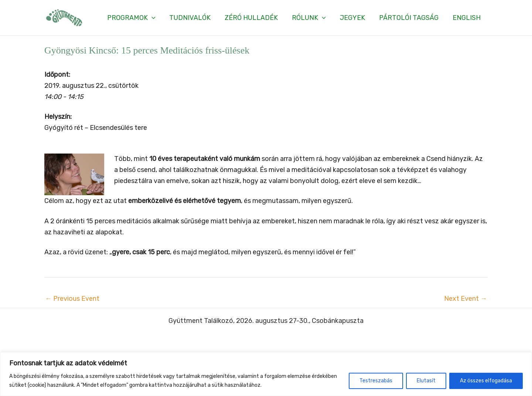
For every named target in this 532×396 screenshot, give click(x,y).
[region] (266, 374)
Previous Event (72, 299)
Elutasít (426, 381)
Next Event (465, 299)
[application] (156, 18)
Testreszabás (376, 381)
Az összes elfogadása (486, 381)
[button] (136, 18)
